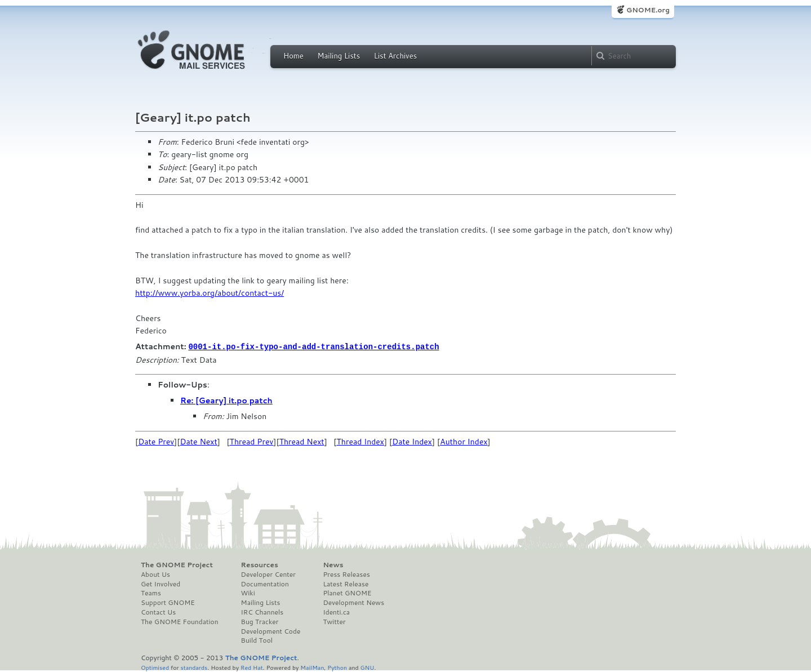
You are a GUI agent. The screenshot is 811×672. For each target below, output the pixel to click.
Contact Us (158, 612)
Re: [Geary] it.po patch (226, 400)
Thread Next (302, 441)
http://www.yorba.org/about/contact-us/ (210, 293)
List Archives (395, 56)
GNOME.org (648, 10)
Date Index (412, 441)
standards (194, 667)
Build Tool (257, 640)
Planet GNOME (347, 593)
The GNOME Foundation (180, 621)
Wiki (248, 593)
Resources (260, 564)
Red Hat (252, 667)
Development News (353, 602)
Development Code (271, 631)
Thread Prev (252, 441)
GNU (367, 667)
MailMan (312, 667)
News (333, 564)
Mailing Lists (338, 56)
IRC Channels (262, 612)
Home (293, 56)
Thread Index (361, 441)
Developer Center (268, 574)
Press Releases (346, 574)
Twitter (334, 621)
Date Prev (156, 441)
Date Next (198, 441)
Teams (151, 593)
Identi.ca (336, 612)
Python (337, 667)
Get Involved (161, 584)
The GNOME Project (177, 564)
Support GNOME (168, 602)
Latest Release (346, 584)
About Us (155, 574)
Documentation (265, 584)
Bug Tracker (260, 621)
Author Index (464, 441)
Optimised (155, 667)
